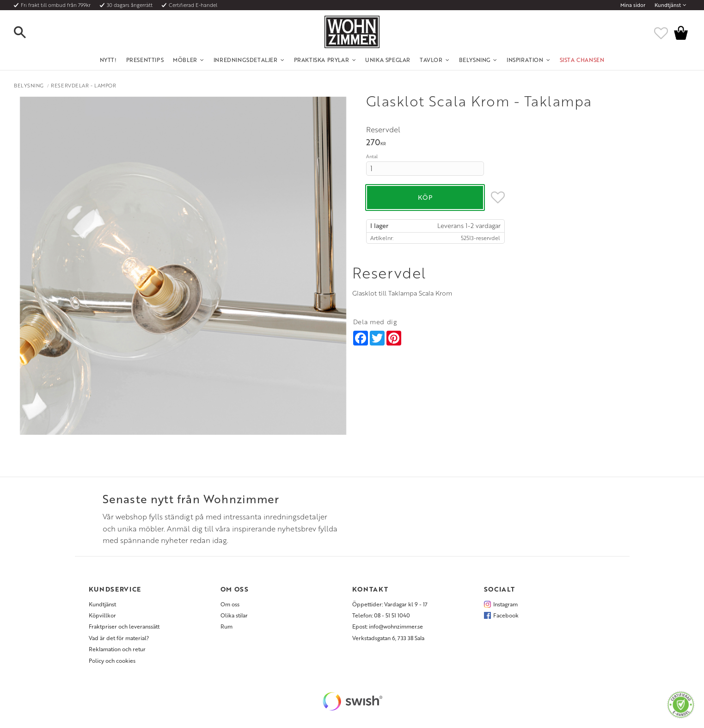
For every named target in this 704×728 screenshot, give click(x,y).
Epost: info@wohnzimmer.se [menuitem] (388, 626)
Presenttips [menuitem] (145, 60)
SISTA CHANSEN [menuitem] (582, 60)
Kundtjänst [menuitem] (668, 5)
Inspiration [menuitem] (525, 60)
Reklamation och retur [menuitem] (117, 649)
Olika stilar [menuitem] (234, 615)
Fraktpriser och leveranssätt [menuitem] (124, 626)
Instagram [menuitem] (505, 604)
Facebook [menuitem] (506, 615)
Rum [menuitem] (227, 626)
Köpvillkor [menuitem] (102, 615)
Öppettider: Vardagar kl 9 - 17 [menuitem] (390, 604)
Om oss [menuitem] (230, 604)
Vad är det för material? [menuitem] (119, 638)
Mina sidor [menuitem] (633, 5)
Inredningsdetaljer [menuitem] (246, 60)
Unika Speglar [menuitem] (388, 60)
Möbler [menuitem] (185, 60)
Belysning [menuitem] (475, 60)
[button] (28, 33)
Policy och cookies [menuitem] (112, 660)
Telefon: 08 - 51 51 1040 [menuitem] (381, 615)
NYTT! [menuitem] (108, 60)
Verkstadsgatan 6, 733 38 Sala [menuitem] (388, 638)
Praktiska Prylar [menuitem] (322, 60)
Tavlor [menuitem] (431, 60)
